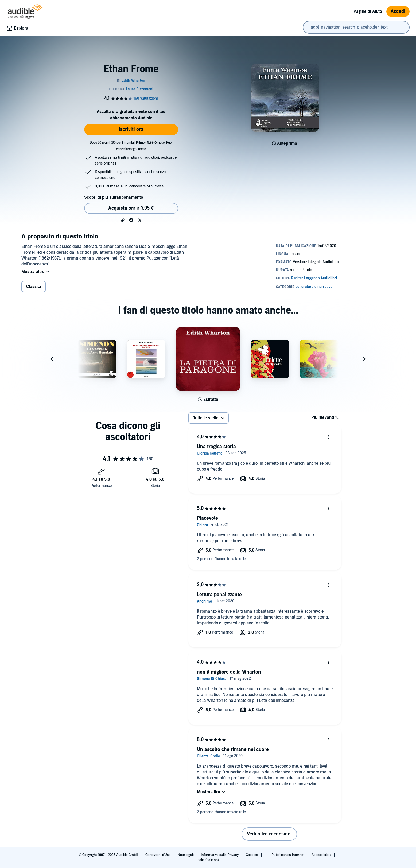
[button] (123, 220)
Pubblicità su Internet (288, 855)
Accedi (398, 11)
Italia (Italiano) (208, 860)
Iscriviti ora (131, 129)
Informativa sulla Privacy (220, 855)
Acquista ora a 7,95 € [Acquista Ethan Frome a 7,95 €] (131, 208)
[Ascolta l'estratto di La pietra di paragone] (208, 400)
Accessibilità (321, 855)
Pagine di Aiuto (368, 11)
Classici (34, 287)
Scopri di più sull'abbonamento (114, 197)
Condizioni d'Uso (158, 855)
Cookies (252, 855)
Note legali (186, 855)
